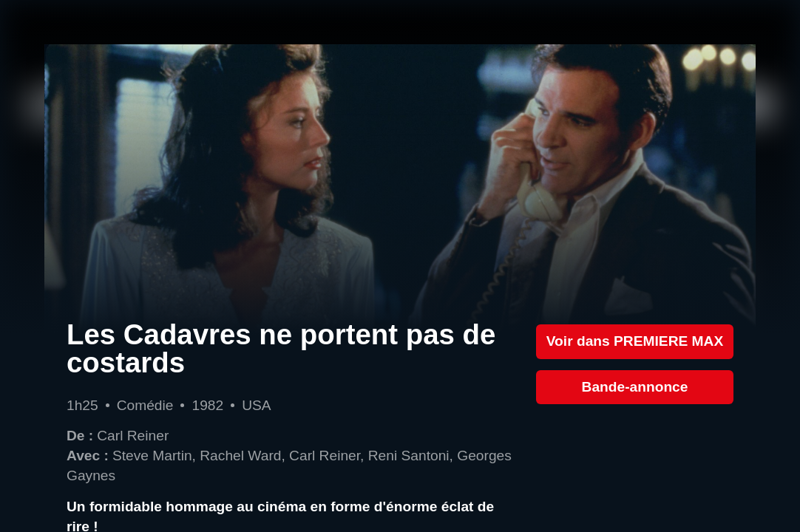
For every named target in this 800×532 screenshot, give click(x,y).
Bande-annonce (635, 387)
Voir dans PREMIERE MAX (635, 341)
